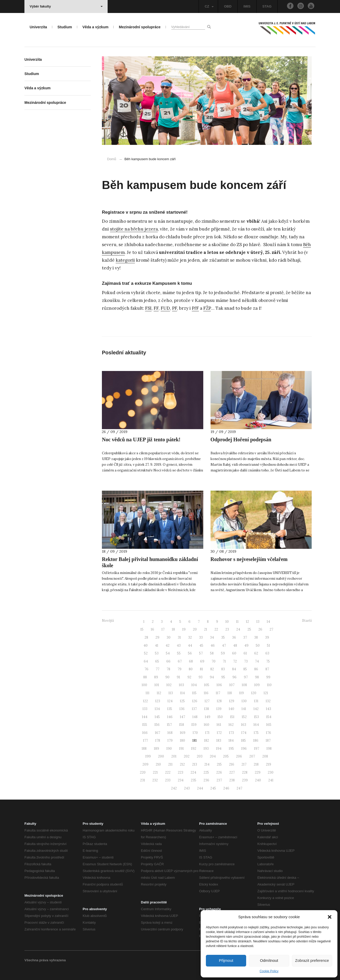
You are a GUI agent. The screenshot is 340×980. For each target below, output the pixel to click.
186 (256, 741)
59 (223, 653)
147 (182, 717)
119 (241, 693)
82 (212, 669)
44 (190, 646)
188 (144, 749)
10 (227, 622)
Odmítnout (269, 960)
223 (181, 772)
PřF (195, 308)
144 (145, 717)
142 (256, 709)
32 (190, 637)
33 (201, 637)
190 (169, 749)
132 (268, 701)
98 (257, 677)
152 (244, 717)
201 (174, 756)
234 (181, 780)
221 (155, 772)
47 (224, 646)
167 (158, 733)
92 (189, 677)
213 (195, 764)
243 (187, 788)
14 (268, 622)
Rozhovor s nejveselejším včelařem (249, 559)
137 (194, 709)
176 (269, 733)
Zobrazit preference (312, 960)
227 (232, 772)
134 (157, 709)
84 (234, 669)
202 (187, 756)
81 (201, 669)
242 (174, 788)
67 (180, 661)
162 (231, 725)
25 (249, 629)
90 (167, 677)
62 (256, 653)
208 (265, 756)
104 (194, 685)
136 (182, 709)
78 (168, 669)
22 (216, 629)
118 (230, 693)
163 (244, 725)
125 (182, 701)
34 (212, 637)
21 (206, 629)
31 (179, 637)
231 (143, 780)
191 (181, 749)
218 (256, 764)
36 (234, 637)
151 (232, 717)
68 (191, 661)
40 (146, 646)
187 (268, 741)
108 (244, 685)
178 (158, 741)
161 (219, 725)
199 (148, 756)
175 (256, 733)
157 (169, 725)
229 (258, 772)
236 (206, 780)
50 (258, 646)
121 (266, 693)
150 (220, 717)
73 (246, 661)
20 (195, 629)
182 (207, 741)
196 (244, 749)
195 (231, 749)
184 (231, 741)
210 (158, 764)
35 (223, 637)
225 (206, 772)
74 (257, 661)
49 (246, 646)
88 (145, 677)
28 (146, 637)
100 (144, 685)
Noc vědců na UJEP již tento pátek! (141, 440)
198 (269, 749)
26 (260, 629)
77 (158, 669)
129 (232, 701)
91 (178, 677)
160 (207, 725)
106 (219, 685)
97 (246, 677)
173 (231, 733)
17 (163, 629)
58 (212, 653)
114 (182, 693)
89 (156, 677)
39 (267, 637)
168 (170, 733)
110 (269, 685)
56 (190, 653)
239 (245, 780)
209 (145, 764)
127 (207, 701)
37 (245, 637)
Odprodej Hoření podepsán (241, 440)
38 (256, 637)
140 (231, 709)
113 (171, 693)
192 (194, 749)
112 (159, 693)
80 (191, 669)
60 (234, 653)
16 (152, 629)
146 (170, 717)
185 (243, 741)
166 (145, 733)
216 (232, 764)
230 (271, 772)
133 (145, 709)
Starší (307, 621)
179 (170, 741)
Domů (112, 159)
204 (213, 756)
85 (245, 669)
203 (200, 756)
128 (219, 701)
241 (271, 780)
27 (271, 629)
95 (223, 677)
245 (213, 788)
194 (219, 749)
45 (201, 646)
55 (179, 653)
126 (195, 701)
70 (214, 661)
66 (168, 661)
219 (269, 764)
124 (170, 701)
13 (258, 622)
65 (157, 661)
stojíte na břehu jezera (134, 229)
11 (237, 622)
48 (235, 646)
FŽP (207, 308)
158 (182, 725)
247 (239, 788)
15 (142, 629)
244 (200, 788)
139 (219, 709)
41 (157, 646)
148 (195, 717)
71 (224, 661)
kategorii (125, 260)
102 (169, 685)
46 (213, 646)
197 (257, 749)
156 (157, 725)
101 (157, 685)
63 (267, 653)
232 (155, 780)
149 (208, 717)
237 (219, 780)
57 (201, 653)
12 (247, 622)
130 (244, 701)
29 (157, 637)
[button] (330, 917)
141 (244, 709)
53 (157, 653)
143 (269, 709)
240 (258, 780)
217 (244, 764)
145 (157, 717)
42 (168, 646)
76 (146, 669)
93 (201, 677)
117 (218, 693)
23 (227, 629)
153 (256, 717)
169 (183, 733)
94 (212, 677)
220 (143, 772)
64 (146, 661)
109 (257, 685)
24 (238, 629)
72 (235, 661)
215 (219, 764)
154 (269, 717)
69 (202, 661)
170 (195, 733)
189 (156, 749)
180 (182, 741)
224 (193, 772)
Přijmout (226, 960)
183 (219, 741)
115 (194, 693)
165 (269, 725)
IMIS (247, 6)
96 (234, 677)
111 (148, 693)
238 (232, 780)
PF (175, 308)
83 (223, 669)
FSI (148, 308)
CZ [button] (209, 6)
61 (245, 653)
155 (145, 725)
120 (254, 693)
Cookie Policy (269, 971)
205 (226, 756)
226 (219, 772)
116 (206, 693)
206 (239, 756)
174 (244, 733)
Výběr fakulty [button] (66, 6)
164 (256, 725)
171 (207, 733)
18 (173, 629)
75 (268, 661)
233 (168, 780)
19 (184, 629)
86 (256, 669)
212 (182, 764)
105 (207, 685)
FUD (165, 308)
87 (267, 669)
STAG (267, 6)
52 (146, 653)
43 (179, 646)
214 (207, 764)
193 (206, 749)
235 (194, 780)
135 (170, 709)
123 (158, 701)
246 (226, 788)
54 (168, 653)
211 (170, 764)
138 (207, 709)
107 (232, 685)
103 (181, 685)
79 (179, 669)
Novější (108, 621)
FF (156, 308)
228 (245, 772)
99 (268, 677)
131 (256, 701)
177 (145, 741)
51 (269, 646)
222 (168, 772)
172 (219, 733)
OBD (228, 6)
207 (252, 756)
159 (194, 725)
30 (169, 637)
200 (161, 756)
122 (145, 701)
